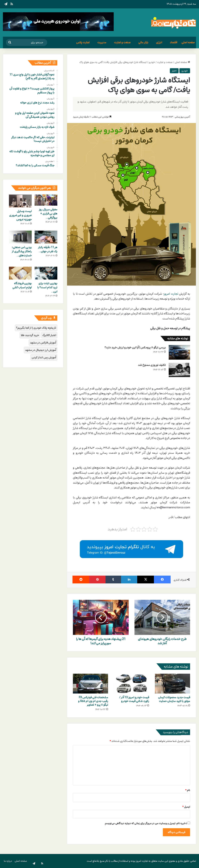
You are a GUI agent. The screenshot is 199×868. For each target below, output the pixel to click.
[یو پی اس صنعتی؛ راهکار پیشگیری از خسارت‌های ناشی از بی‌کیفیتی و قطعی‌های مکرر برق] (20, 237)
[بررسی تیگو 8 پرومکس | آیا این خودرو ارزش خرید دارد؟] (179, 352)
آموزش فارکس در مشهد (43, 343)
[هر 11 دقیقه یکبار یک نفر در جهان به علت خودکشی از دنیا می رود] (46, 237)
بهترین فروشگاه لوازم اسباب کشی (22, 285)
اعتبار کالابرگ (49, 335)
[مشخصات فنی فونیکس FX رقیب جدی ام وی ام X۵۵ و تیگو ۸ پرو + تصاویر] (90, 684)
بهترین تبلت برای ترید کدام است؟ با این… (47, 287)
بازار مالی (143, 42)
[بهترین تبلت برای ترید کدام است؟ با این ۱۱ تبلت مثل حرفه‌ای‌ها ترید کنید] (46, 273)
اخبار (174, 71)
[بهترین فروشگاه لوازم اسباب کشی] (20, 273)
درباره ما (8, 861)
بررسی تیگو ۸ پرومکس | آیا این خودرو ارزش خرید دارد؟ (135, 347)
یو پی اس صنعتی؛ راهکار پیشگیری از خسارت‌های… (22, 251)
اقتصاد (174, 42)
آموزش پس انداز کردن (44, 357)
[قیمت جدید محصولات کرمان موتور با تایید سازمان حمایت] (172, 684)
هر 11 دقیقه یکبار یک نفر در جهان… (48, 249)
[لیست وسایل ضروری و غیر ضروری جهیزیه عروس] (20, 201)
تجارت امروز (171, 294)
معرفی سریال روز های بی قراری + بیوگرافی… (48, 214)
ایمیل (186, 807)
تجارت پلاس (83, 42)
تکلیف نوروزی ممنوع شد (152, 365)
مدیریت (102, 42)
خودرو (152, 62)
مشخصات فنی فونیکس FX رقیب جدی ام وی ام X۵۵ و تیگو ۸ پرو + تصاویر (93, 701)
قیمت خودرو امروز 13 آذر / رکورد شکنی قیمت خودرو (134, 699)
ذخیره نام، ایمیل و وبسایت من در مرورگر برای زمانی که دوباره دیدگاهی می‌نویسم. (146, 823)
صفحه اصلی (188, 42)
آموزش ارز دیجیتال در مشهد (41, 350)
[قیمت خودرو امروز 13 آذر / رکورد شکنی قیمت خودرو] (131, 684)
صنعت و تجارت (122, 42)
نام (188, 790)
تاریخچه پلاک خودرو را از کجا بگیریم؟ (36, 328)
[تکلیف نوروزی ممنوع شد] (179, 370)
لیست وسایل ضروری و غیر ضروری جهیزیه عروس (20, 215)
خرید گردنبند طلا (30, 335)
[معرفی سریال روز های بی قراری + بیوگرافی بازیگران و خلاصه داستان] (46, 200)
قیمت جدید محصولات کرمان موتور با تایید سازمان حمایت (174, 699)
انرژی (159, 42)
